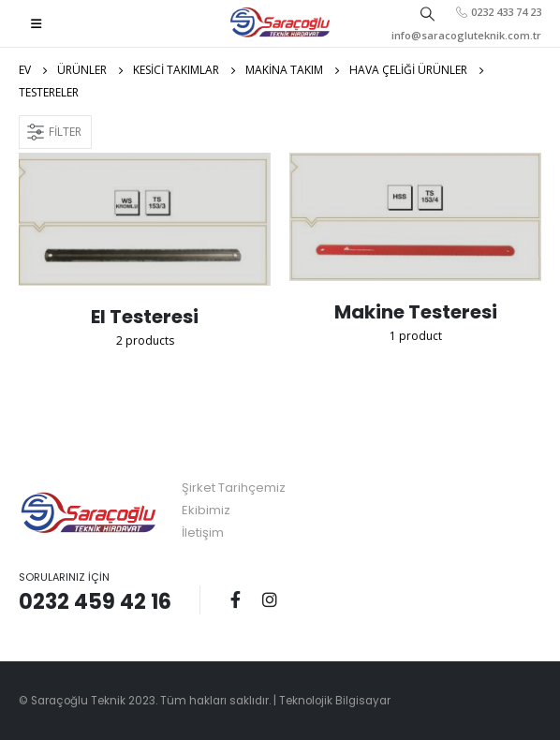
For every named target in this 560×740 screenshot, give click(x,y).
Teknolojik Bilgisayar (335, 701)
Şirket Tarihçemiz (234, 488)
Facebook (235, 599)
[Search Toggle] (428, 13)
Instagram (270, 599)
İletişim (203, 533)
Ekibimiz (206, 510)
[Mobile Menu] (36, 23)
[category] (145, 219)
